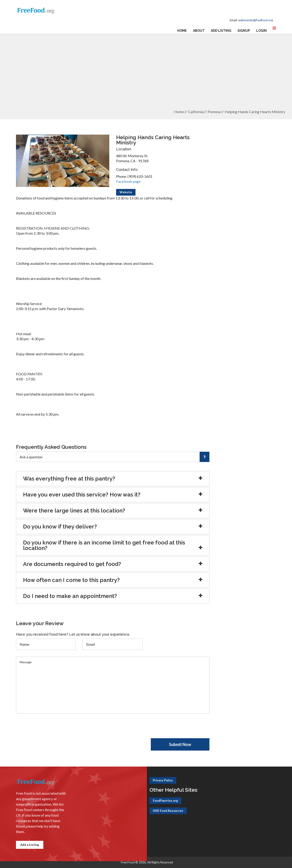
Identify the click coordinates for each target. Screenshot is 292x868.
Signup (244, 31)
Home (182, 31)
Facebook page (128, 181)
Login (261, 31)
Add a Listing (30, 845)
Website (126, 192)
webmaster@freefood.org (255, 20)
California (196, 112)
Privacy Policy (163, 780)
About (199, 31)
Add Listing (221, 31)
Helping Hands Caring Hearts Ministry (255, 112)
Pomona (214, 112)
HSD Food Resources (168, 811)
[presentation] (51, 729)
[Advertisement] (146, 73)
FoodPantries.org (165, 801)
